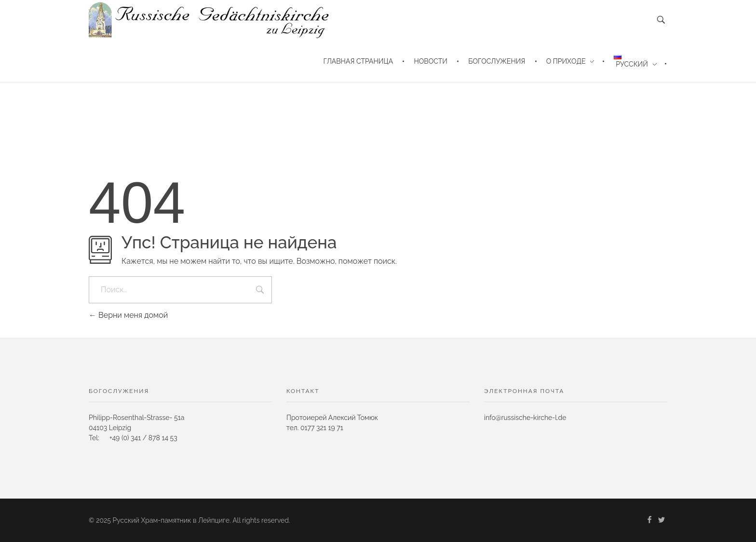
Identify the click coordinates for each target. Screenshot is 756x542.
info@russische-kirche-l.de (525, 418)
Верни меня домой (128, 315)
